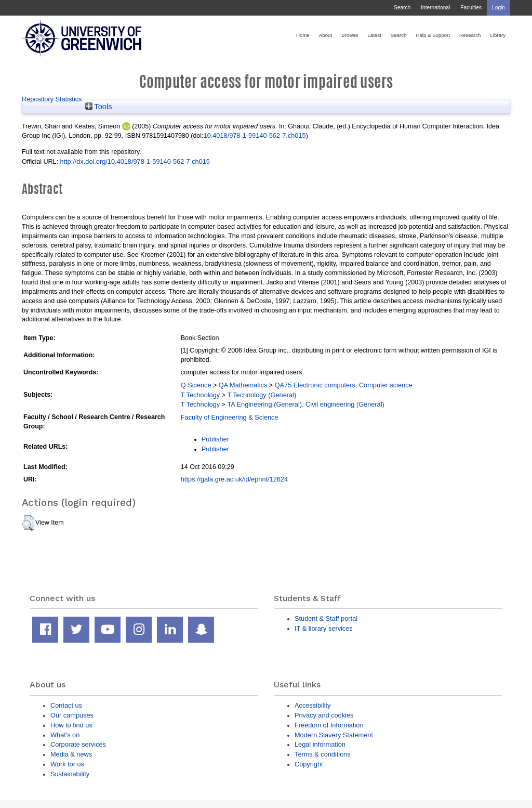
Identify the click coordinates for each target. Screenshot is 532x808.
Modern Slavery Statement (334, 735)
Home (303, 35)
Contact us (66, 705)
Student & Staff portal (326, 618)
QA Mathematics (243, 385)
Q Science (196, 385)
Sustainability (70, 774)
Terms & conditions (323, 754)
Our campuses (72, 715)
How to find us (71, 725)
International (435, 8)
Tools (99, 107)
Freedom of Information (329, 725)
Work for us (67, 764)
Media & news (71, 754)
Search (402, 8)
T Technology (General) (262, 395)
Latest (374, 35)
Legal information (320, 744)
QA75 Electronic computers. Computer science (344, 385)
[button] (28, 523)
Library (498, 35)
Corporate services (78, 744)
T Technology (200, 395)
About (325, 35)
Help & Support (433, 35)
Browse (350, 35)
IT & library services (324, 628)
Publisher (215, 439)
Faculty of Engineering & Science (230, 417)
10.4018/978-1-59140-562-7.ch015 (255, 135)
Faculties (471, 8)
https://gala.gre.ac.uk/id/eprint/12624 (234, 479)
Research (470, 35)
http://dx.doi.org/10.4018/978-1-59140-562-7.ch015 (135, 161)
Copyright (309, 764)
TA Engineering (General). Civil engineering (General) (305, 404)
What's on (65, 735)
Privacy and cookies (324, 715)
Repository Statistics (52, 99)
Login (498, 8)
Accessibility (312, 705)
